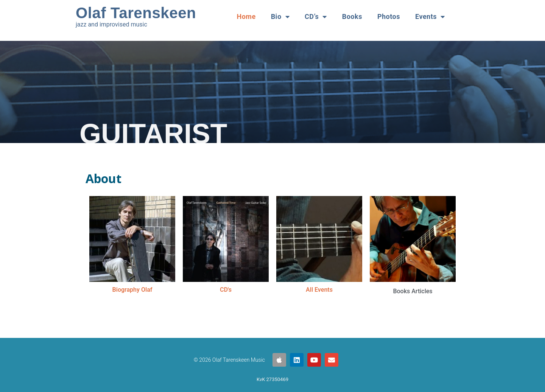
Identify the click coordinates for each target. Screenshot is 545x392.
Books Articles (413, 291)
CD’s (316, 17)
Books (352, 16)
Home (246, 16)
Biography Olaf (132, 290)
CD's (226, 290)
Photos (389, 16)
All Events (319, 290)
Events (430, 17)
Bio (280, 17)
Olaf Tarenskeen (136, 13)
